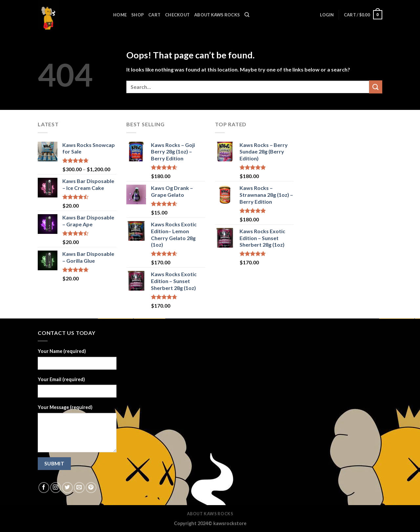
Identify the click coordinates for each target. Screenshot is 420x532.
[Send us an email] (79, 488)
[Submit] (376, 87)
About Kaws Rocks (210, 514)
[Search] (247, 15)
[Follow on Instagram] (56, 488)
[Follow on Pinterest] (91, 488)
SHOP (137, 15)
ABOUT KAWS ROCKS (217, 15)
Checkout (177, 15)
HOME (120, 15)
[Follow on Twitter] (67, 488)
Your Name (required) (62, 351)
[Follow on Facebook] (44, 488)
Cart (154, 15)
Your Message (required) (65, 407)
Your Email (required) (61, 379)
